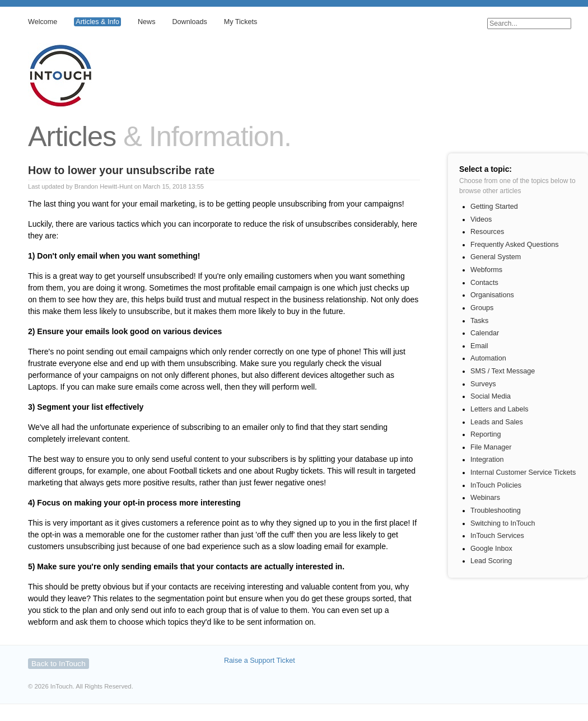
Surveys (483, 384)
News (147, 22)
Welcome (43, 22)
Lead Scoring (491, 561)
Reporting (486, 434)
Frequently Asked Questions (515, 245)
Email (479, 346)
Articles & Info (97, 22)
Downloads (189, 22)
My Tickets (241, 22)
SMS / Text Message (503, 371)
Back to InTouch (59, 664)
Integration (487, 460)
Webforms (486, 270)
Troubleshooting (496, 511)
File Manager (491, 447)
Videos (481, 219)
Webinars (485, 498)
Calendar (485, 333)
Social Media (491, 396)
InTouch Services (497, 536)
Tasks (479, 321)
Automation (488, 358)
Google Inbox (491, 549)
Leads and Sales (497, 422)
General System (496, 257)
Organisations (492, 295)
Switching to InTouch (503, 523)
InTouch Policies (496, 485)
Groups (482, 308)
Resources (487, 232)
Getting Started (494, 207)
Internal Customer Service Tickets (523, 472)
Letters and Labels (500, 409)
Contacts (484, 283)
